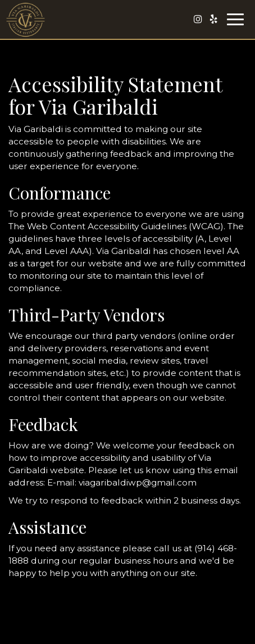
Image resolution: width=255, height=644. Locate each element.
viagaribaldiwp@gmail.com (138, 482)
